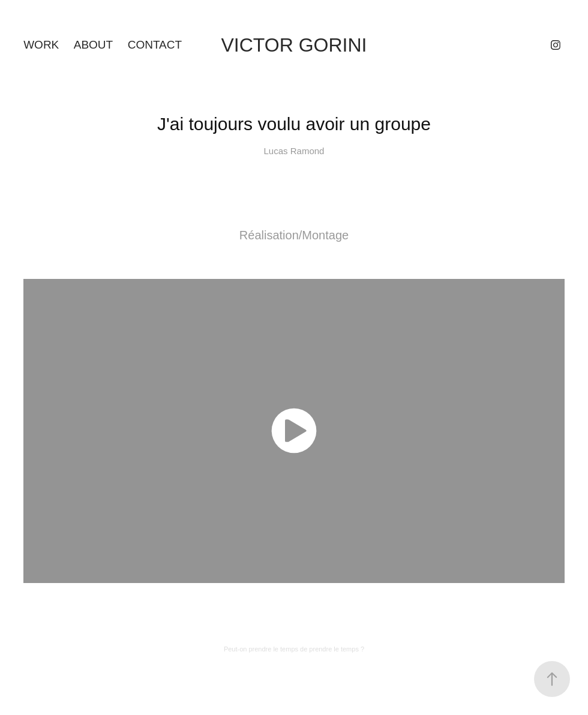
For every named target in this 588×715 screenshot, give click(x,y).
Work (41, 45)
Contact (155, 45)
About (93, 45)
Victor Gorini (294, 45)
